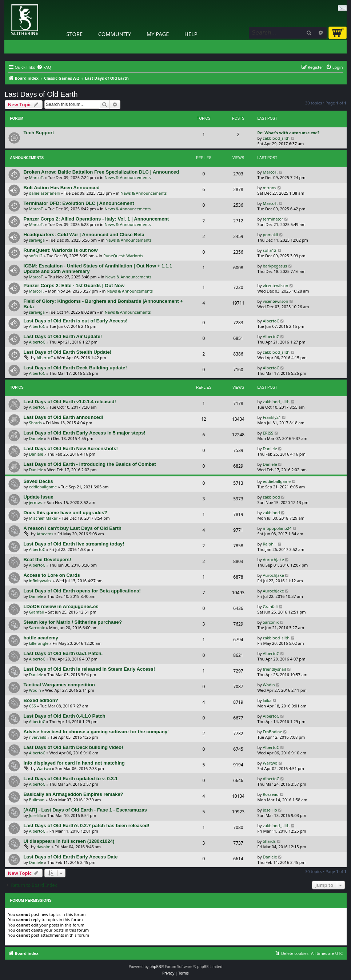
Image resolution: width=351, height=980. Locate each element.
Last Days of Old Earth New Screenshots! (71, 449)
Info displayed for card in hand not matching (74, 763)
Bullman (37, 800)
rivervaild (38, 737)
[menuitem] (44, 67)
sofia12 (36, 256)
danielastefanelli (45, 193)
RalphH (270, 544)
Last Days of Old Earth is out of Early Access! (76, 321)
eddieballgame (43, 487)
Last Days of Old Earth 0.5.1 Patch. (63, 653)
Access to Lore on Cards (52, 575)
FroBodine (273, 732)
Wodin (35, 690)
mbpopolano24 (277, 528)
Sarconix (37, 628)
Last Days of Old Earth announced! (64, 417)
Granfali (37, 612)
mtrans (270, 188)
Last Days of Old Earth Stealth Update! (68, 352)
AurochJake (274, 560)
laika (267, 700)
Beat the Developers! (47, 560)
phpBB (155, 967)
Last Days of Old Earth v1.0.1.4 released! (70, 402)
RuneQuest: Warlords (123, 256)
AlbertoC (37, 326)
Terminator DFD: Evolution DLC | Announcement (79, 203)
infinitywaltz (40, 581)
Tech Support (39, 133)
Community (115, 34)
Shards (35, 423)
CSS (33, 706)
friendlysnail (274, 669)
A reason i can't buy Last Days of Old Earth (73, 528)
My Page (158, 34)
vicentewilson (276, 285)
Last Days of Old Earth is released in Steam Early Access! (89, 669)
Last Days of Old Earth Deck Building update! (75, 368)
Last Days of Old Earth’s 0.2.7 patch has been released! (87, 826)
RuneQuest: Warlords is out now (61, 250)
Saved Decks (38, 481)
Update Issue (39, 497)
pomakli (270, 235)
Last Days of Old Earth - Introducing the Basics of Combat (90, 464)
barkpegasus (275, 266)
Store (75, 34)
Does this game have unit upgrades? (65, 513)
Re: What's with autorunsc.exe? (289, 133)
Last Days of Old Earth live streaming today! (74, 544)
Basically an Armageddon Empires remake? (73, 794)
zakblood (272, 497)
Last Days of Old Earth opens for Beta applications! (82, 591)
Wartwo (44, 768)
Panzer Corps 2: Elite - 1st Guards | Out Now (74, 285)
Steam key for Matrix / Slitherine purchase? (73, 622)
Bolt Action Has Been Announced (62, 188)
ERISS (268, 433)
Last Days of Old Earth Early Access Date (71, 857)
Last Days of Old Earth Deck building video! (73, 747)
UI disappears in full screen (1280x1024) (69, 841)
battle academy (41, 638)
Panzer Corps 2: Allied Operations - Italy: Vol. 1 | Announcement (96, 219)
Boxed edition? (41, 700)
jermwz (36, 502)
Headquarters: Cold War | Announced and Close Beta (84, 235)
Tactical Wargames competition (59, 685)
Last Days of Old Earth (41, 94)
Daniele (36, 438)
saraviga (37, 240)
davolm (43, 847)
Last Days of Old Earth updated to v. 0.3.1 (71, 779)
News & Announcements (127, 177)
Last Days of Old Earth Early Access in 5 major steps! (85, 433)
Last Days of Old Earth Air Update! (63, 336)
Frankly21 (272, 417)
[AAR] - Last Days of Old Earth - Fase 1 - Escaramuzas (85, 810)
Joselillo (36, 815)
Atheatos (45, 534)
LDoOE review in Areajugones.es (61, 606)
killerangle (39, 643)
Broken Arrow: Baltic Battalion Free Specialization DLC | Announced (101, 172)
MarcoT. (37, 177)
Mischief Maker (43, 518)
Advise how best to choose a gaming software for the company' (96, 732)
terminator (273, 219)
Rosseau (271, 794)
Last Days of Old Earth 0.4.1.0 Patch (65, 716)
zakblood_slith (276, 138)
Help (191, 34)
